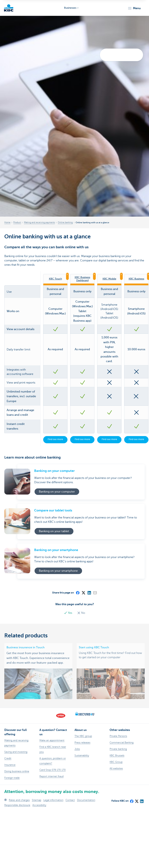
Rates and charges (19, 800)
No (81, 613)
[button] (134, 8)
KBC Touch (55, 279)
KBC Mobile (109, 279)
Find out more (55, 439)
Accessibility (39, 805)
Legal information (53, 800)
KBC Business (136, 279)
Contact (70, 800)
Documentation (86, 800)
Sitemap (37, 800)
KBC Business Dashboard (82, 279)
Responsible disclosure (17, 805)
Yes (68, 613)
